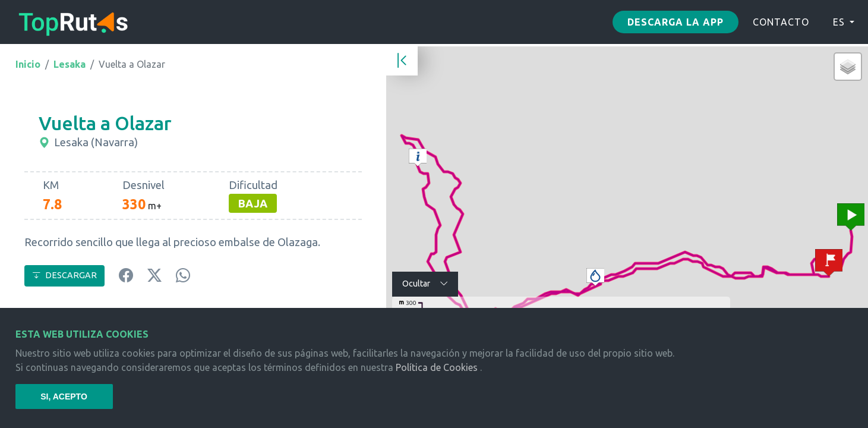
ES (839, 22)
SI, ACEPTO (64, 396)
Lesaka (70, 64)
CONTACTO (781, 22)
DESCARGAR (64, 275)
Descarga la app (676, 22)
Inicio (28, 64)
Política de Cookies (437, 367)
